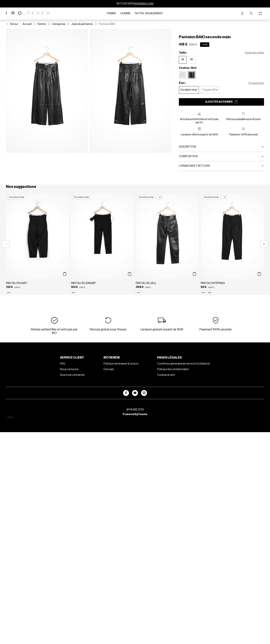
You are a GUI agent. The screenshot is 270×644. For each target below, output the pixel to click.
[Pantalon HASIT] (38, 244)
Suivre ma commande (72, 375)
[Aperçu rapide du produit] (65, 274)
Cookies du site (166, 375)
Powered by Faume (135, 414)
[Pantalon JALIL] (167, 244)
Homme (125, 13)
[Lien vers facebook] (126, 393)
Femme (111, 13)
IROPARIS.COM (144, 4)
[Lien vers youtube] (135, 393)
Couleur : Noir (188, 68)
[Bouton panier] (260, 13)
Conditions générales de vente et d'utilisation (184, 364)
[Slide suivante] (264, 244)
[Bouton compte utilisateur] (242, 13)
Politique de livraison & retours (121, 364)
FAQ (63, 364)
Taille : (183, 53)
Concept (109, 369)
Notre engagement (149, 13)
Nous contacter (69, 369)
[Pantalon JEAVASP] (103, 244)
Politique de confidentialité (173, 369)
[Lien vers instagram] (144, 393)
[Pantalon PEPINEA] (232, 244)
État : (182, 83)
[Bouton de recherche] (251, 13)
